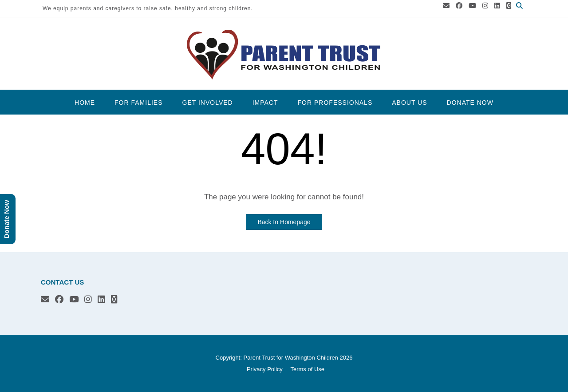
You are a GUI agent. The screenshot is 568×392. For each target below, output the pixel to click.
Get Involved (208, 103)
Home (85, 103)
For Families (138, 103)
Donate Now (470, 103)
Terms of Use (307, 369)
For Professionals (335, 103)
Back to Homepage (284, 222)
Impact (265, 103)
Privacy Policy (265, 369)
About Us (409, 103)
